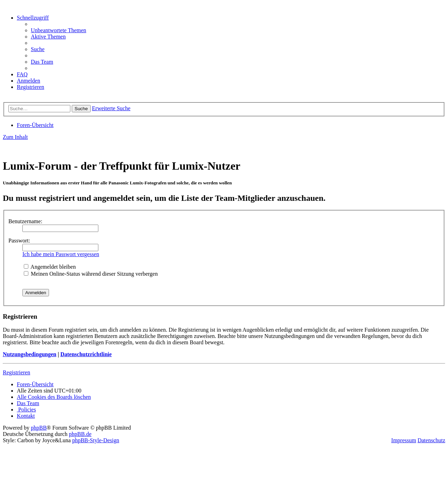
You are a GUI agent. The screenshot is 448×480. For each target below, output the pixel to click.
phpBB (39, 428)
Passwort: (19, 241)
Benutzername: (25, 221)
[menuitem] (58, 30)
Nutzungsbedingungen (30, 354)
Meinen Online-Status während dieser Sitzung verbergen (91, 274)
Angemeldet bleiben (50, 267)
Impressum (404, 440)
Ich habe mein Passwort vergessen (61, 254)
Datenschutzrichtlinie (86, 354)
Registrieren (16, 372)
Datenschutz (431, 440)
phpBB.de (80, 434)
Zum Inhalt (15, 137)
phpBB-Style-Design (96, 440)
